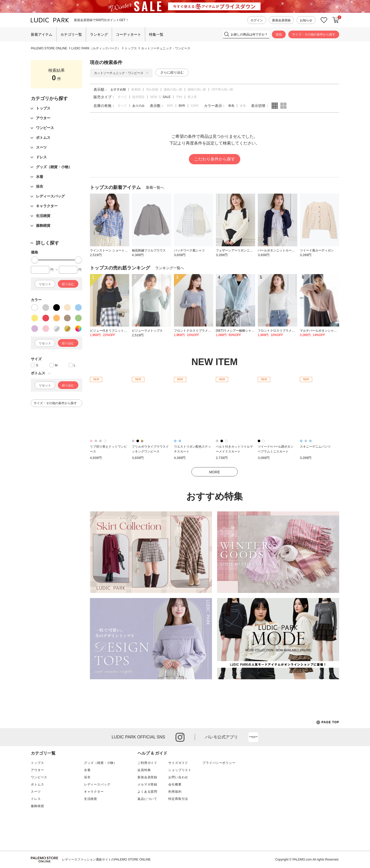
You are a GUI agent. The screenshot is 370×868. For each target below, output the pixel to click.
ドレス (36, 799)
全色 (243, 106)
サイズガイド (178, 763)
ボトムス (37, 784)
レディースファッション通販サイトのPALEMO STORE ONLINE (106, 860)
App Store (253, 737)
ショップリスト (180, 770)
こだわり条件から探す (215, 159)
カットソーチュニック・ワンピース (166, 48)
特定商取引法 (178, 799)
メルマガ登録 (147, 784)
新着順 (136, 89)
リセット (45, 284)
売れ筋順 (152, 89)
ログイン (257, 20)
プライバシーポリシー (219, 763)
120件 (195, 106)
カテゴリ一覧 (71, 34)
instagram (180, 737)
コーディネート (128, 34)
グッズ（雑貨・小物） (100, 763)
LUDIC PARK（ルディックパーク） (96, 48)
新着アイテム (42, 34)
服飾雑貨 (37, 806)
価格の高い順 (197, 89)
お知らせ (306, 20)
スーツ (36, 792)
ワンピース (39, 777)
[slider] (35, 260)
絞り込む (68, 284)
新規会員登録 (281, 20)
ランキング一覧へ (170, 268)
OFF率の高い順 (222, 89)
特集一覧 (156, 34)
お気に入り (324, 20)
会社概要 (175, 784)
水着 (87, 770)
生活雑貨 (91, 799)
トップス (131, 48)
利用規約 (175, 792)
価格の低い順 (173, 89)
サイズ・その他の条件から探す (314, 34)
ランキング (99, 34)
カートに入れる (336, 20)
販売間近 (138, 97)
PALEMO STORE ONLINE (49, 48)
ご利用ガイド (147, 763)
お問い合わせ (178, 777)
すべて (122, 97)
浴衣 (87, 777)
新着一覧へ (155, 187)
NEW (154, 97)
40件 (170, 106)
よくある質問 (147, 792)
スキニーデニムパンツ (315, 447)
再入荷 (192, 97)
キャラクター (94, 792)
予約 (179, 97)
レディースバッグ (97, 784)
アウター (37, 770)
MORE (215, 472)
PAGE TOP (328, 722)
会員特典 (144, 770)
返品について (147, 799)
